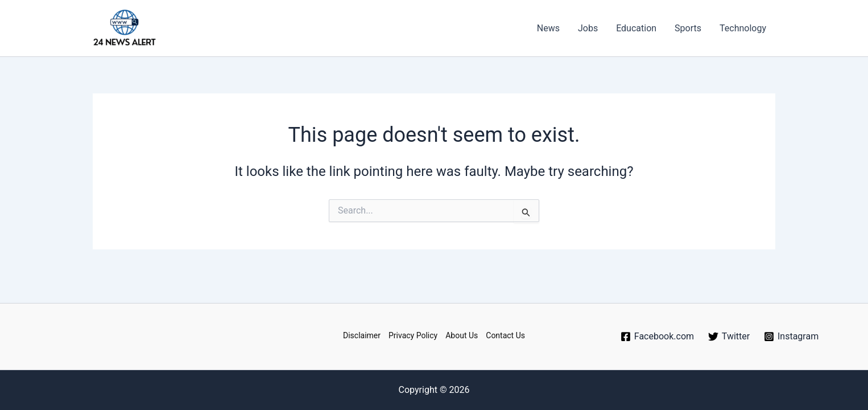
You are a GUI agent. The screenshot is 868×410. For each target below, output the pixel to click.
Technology (743, 28)
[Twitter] (729, 337)
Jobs (588, 28)
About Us (462, 335)
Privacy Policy (413, 335)
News (548, 28)
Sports (688, 28)
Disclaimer (362, 335)
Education (636, 28)
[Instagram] (791, 337)
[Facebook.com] (657, 337)
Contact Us (505, 335)
